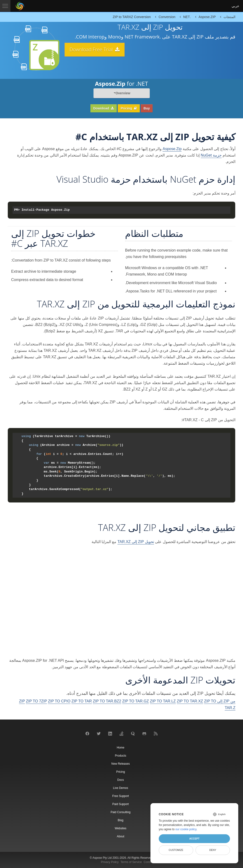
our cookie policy (186, 829)
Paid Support (120, 804)
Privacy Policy (110, 862)
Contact (148, 862)
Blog (121, 820)
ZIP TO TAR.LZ (163, 701)
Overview (123, 93)
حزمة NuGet (211, 155)
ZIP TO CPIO (59, 701)
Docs (120, 780)
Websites (120, 828)
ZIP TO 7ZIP (36, 701)
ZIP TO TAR (82, 701)
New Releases (120, 764)
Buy (147, 108)
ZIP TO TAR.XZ (190, 701)
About (120, 836)
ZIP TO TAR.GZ (136, 701)
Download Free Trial (98, 50)
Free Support (121, 796)
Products (120, 756)
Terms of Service (131, 862)
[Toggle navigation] (5, 6)
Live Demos (120, 788)
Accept (194, 839)
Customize (176, 850)
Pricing (129, 108)
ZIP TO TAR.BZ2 (107, 701)
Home (121, 748)
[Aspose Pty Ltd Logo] (20, 6)
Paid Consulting (121, 812)
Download (104, 108)
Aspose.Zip (172, 149)
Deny (213, 850)
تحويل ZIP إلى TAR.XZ (136, 542)
